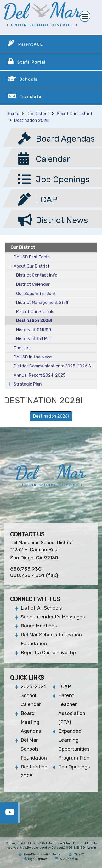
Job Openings (74, 767)
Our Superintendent (36, 293)
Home (13, 114)
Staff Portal (31, 62)
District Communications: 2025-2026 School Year (55, 366)
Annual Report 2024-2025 (39, 375)
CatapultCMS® (62, 848)
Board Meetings (39, 626)
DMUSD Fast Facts (32, 257)
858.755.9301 (27, 569)
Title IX (76, 854)
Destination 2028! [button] (51, 416)
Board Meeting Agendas (31, 722)
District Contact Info (37, 275)
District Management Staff (42, 302)
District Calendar (33, 284)
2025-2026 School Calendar (34, 695)
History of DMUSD (34, 330)
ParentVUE (30, 44)
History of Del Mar (34, 339)
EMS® (81, 848)
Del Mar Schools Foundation (34, 749)
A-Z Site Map (67, 859)
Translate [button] (30, 97)
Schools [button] (29, 79)
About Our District (74, 114)
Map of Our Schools (35, 312)
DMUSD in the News (33, 357)
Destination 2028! (32, 120)
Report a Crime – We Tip (48, 653)
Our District (38, 114)
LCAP (65, 686)
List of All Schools (41, 608)
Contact (22, 348)
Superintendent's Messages (53, 617)
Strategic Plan (28, 384)
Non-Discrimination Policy (39, 854)
